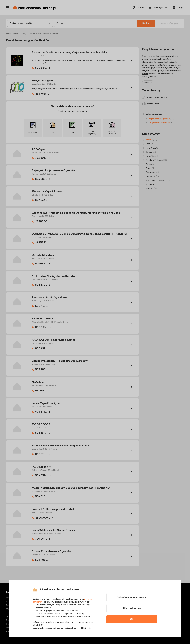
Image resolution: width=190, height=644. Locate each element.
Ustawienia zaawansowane (132, 597)
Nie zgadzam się (132, 608)
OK (132, 619)
